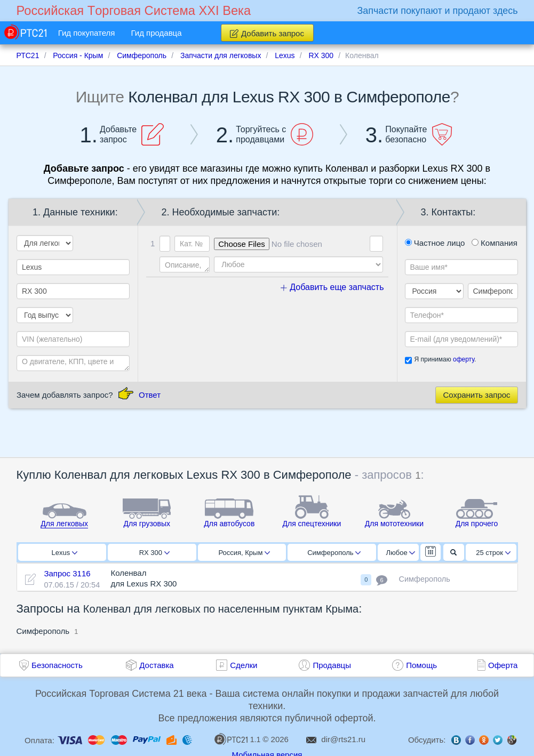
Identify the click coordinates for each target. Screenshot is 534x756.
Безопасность (57, 665)
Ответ (150, 395)
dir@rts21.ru (343, 739)
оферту (464, 359)
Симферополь (334, 553)
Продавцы (332, 665)
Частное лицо (435, 243)
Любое (401, 553)
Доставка (156, 665)
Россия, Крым (244, 553)
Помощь (421, 665)
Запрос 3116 (67, 573)
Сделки (244, 665)
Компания (495, 243)
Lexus (65, 553)
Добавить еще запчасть (332, 287)
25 (493, 553)
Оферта (503, 665)
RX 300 (154, 553)
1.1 (237, 739)
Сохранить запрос (476, 395)
